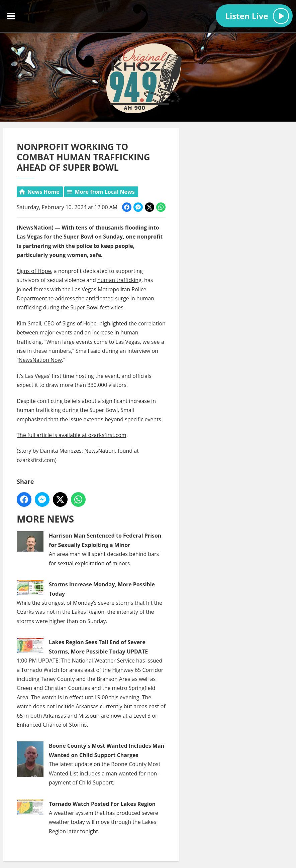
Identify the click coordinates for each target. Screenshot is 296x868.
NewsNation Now (40, 360)
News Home (43, 192)
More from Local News (105, 192)
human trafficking (119, 280)
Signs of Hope (34, 271)
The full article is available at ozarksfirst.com (72, 435)
